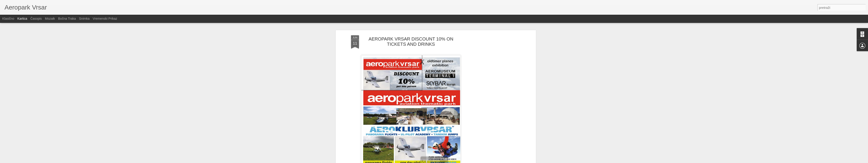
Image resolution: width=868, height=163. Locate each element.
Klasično (8, 19)
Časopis (36, 19)
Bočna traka (67, 19)
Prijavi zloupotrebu (460, 161)
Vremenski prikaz (105, 19)
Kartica (22, 19)
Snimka (84, 19)
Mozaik (50, 19)
